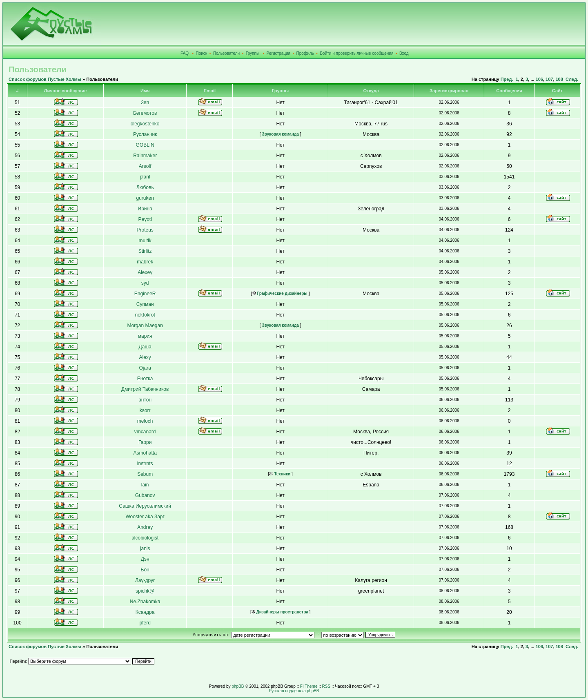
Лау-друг (145, 580)
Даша (145, 347)
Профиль (305, 53)
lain (145, 485)
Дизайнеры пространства (280, 612)
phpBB (238, 686)
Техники (280, 474)
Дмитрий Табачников (145, 389)
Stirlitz (145, 251)
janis (145, 548)
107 (549, 79)
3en (145, 103)
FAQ (185, 53)
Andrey (145, 527)
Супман (145, 304)
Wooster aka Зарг (145, 517)
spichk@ (145, 591)
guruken (145, 198)
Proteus (145, 230)
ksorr (145, 410)
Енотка (145, 379)
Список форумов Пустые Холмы (45, 79)
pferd (145, 623)
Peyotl (145, 219)
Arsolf (145, 166)
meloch (145, 421)
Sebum (145, 474)
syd (145, 283)
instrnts (145, 464)
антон (145, 400)
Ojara (145, 368)
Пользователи (226, 53)
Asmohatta (145, 453)
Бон (145, 570)
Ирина (145, 209)
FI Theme (309, 686)
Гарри (145, 442)
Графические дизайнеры (280, 293)
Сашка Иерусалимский (145, 506)
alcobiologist (145, 538)
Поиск (202, 53)
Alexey (145, 272)
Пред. (507, 79)
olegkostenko (145, 124)
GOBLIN (145, 145)
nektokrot (145, 315)
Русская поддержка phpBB (294, 691)
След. (572, 79)
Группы (253, 53)
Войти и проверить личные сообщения (356, 53)
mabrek (145, 262)
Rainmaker (145, 156)
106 (539, 79)
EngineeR (145, 294)
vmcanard (145, 432)
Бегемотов (145, 113)
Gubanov (145, 495)
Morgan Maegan (145, 325)
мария (145, 336)
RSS (326, 686)
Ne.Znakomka (145, 602)
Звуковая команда (280, 134)
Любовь (145, 187)
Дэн (145, 559)
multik (145, 241)
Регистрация (278, 53)
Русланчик (145, 134)
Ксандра (145, 612)
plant (145, 177)
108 (559, 79)
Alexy (145, 357)
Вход (404, 53)
